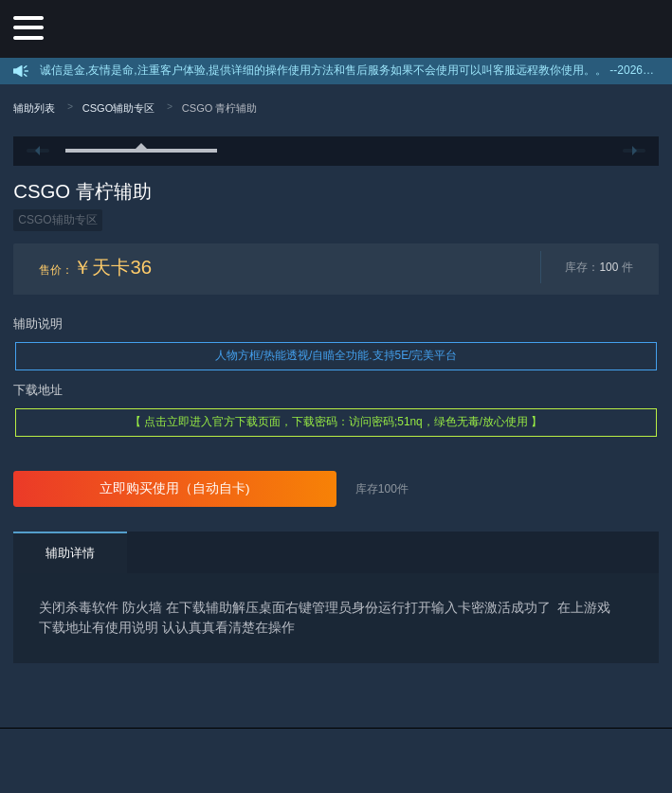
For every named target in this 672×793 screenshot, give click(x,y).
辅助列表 (34, 108)
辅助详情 (70, 553)
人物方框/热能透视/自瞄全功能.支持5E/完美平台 (336, 355)
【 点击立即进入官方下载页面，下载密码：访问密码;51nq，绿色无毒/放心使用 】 (336, 422)
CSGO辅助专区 (119, 108)
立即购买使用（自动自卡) (175, 488)
